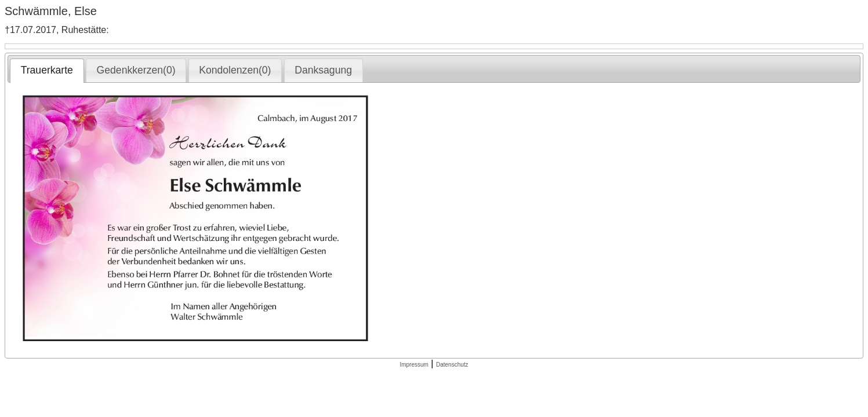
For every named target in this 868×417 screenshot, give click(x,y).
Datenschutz (452, 365)
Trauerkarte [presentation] (47, 70)
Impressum (414, 365)
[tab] (47, 71)
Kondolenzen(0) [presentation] (235, 70)
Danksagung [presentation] (323, 70)
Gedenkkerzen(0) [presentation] (136, 70)
